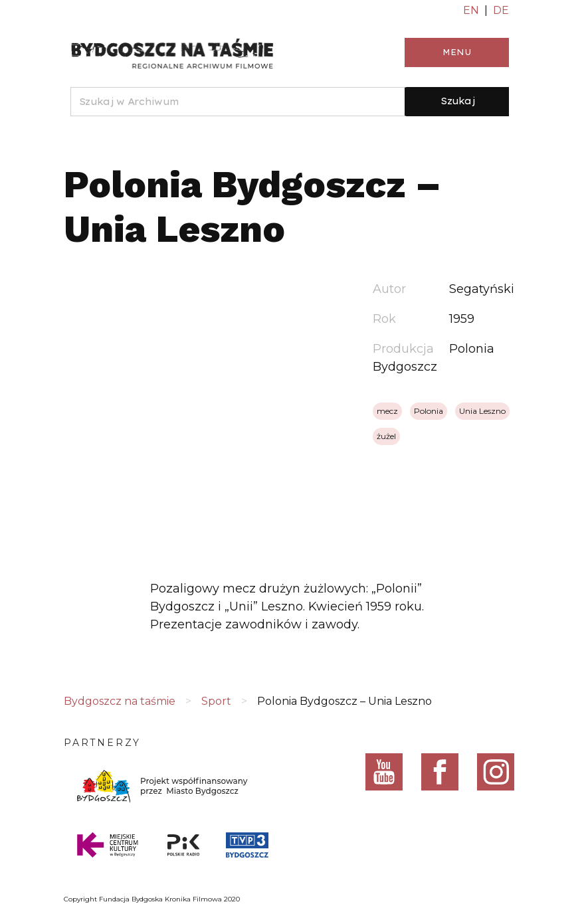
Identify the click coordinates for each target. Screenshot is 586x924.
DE (501, 10)
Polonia (429, 411)
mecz (387, 411)
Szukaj (458, 101)
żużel (386, 436)
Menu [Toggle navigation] (457, 52)
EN (471, 10)
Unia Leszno (482, 411)
